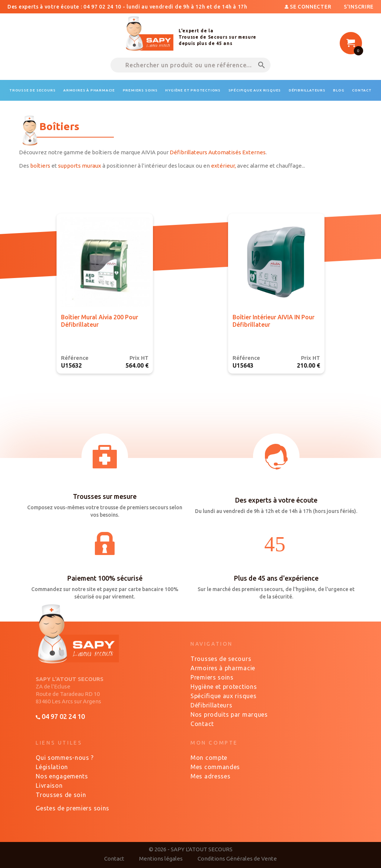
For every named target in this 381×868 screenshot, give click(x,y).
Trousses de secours (221, 659)
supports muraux (80, 166)
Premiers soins (212, 677)
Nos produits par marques (229, 714)
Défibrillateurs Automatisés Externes (218, 152)
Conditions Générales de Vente (237, 859)
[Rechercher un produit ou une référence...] (190, 65)
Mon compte (209, 758)
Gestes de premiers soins (73, 808)
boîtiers (40, 166)
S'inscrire (359, 7)
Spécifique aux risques (223, 696)
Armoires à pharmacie (223, 668)
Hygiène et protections (224, 687)
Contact (202, 724)
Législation (52, 767)
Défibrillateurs (212, 705)
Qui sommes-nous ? (65, 758)
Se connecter (309, 7)
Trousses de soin (61, 795)
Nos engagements (62, 776)
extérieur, (223, 166)
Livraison (49, 785)
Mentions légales (161, 859)
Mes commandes (215, 767)
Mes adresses (210, 776)
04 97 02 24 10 (60, 716)
